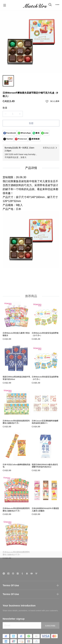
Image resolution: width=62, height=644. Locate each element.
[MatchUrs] (35, 5)
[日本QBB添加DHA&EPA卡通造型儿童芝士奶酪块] (46, 506)
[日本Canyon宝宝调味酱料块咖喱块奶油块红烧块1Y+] (46, 418)
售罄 (31, 123)
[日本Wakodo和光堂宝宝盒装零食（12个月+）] (46, 331)
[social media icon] (4, 581)
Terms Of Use (11, 593)
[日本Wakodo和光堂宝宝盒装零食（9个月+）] (46, 375)
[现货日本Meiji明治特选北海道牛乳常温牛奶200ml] (17, 375)
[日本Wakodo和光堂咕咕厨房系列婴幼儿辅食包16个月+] (17, 506)
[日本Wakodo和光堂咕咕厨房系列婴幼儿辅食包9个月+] (17, 418)
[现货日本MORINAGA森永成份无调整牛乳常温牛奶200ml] (46, 462)
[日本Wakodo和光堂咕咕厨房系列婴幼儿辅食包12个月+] (17, 550)
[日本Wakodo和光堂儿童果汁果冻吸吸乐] (17, 331)
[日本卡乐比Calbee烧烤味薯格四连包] (17, 462)
